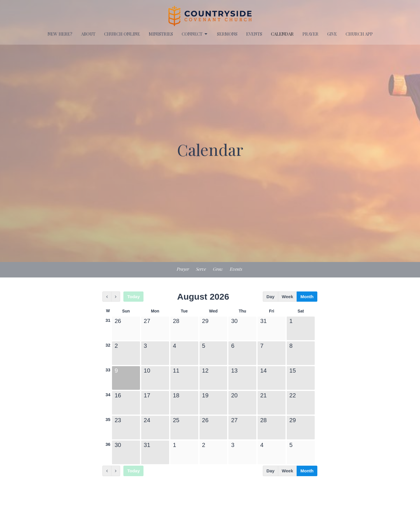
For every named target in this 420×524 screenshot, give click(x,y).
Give (332, 34)
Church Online (122, 34)
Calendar (282, 34)
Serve (201, 269)
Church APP (359, 34)
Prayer (183, 269)
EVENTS (254, 34)
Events (236, 269)
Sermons (227, 34)
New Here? (60, 34)
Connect (195, 34)
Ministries (161, 34)
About (88, 34)
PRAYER (310, 34)
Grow (218, 269)
